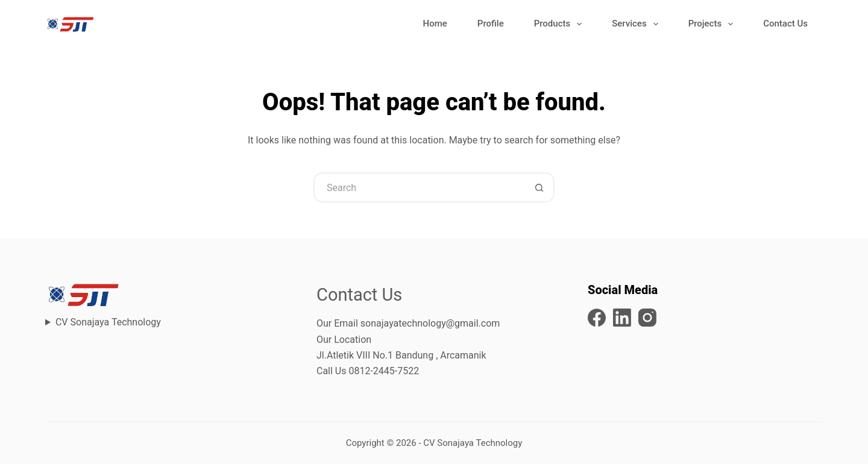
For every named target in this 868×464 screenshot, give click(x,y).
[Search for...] (419, 187)
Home (435, 24)
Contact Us (785, 24)
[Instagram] (647, 318)
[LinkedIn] (622, 318)
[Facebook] (597, 318)
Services (637, 24)
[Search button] (539, 187)
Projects (713, 24)
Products (561, 24)
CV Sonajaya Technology (108, 322)
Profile (491, 24)
